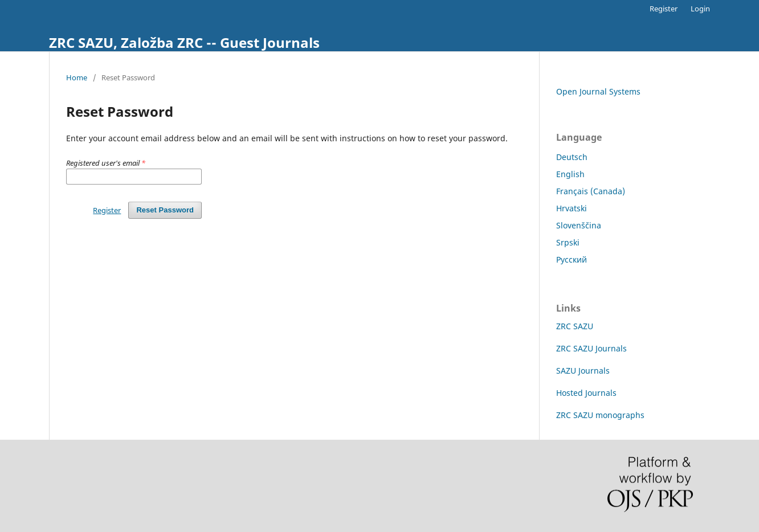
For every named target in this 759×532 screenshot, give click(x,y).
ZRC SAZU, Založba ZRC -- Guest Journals (184, 42)
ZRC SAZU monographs (600, 415)
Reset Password (165, 210)
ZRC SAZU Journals (591, 348)
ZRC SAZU (575, 326)
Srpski (568, 242)
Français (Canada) (591, 191)
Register (664, 9)
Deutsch (572, 157)
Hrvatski (572, 208)
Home (77, 77)
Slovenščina (579, 225)
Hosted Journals (586, 393)
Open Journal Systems (598, 91)
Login (700, 9)
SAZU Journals (583, 371)
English (570, 174)
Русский (572, 259)
